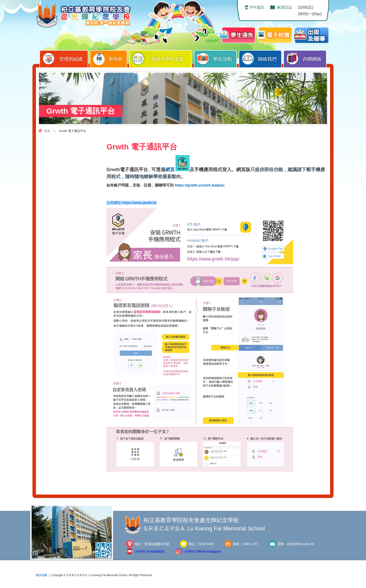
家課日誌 (285, 7)
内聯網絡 (306, 58)
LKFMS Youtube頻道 (150, 552)
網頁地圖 (42, 576)
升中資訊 (257, 7)
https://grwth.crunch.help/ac (200, 185)
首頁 (47, 131)
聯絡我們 (262, 58)
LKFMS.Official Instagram (202, 552)
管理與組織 (65, 58)
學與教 (110, 58)
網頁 (170, 169)
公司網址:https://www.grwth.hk (132, 203)
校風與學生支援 (162, 58)
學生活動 (217, 58)
